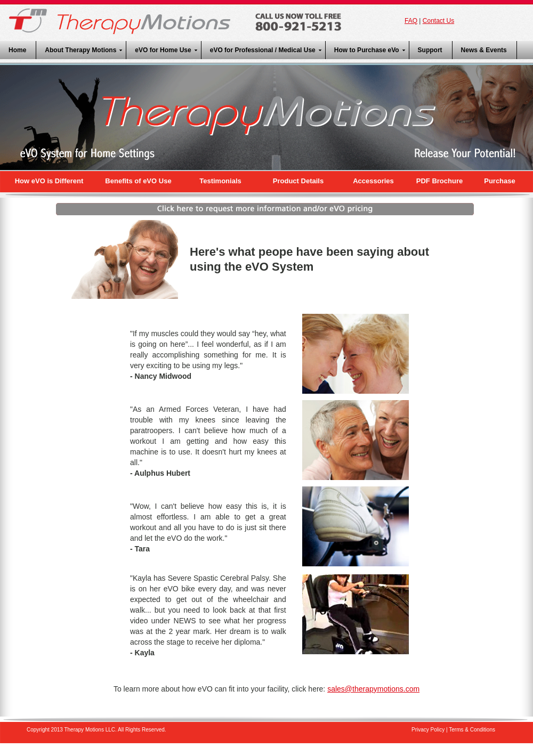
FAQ (411, 21)
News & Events (484, 50)
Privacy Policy (428, 730)
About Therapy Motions (80, 50)
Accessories (373, 181)
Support (430, 50)
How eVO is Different (49, 181)
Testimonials (220, 181)
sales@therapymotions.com (373, 689)
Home (17, 50)
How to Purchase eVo (367, 50)
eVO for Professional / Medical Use (263, 50)
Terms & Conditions (472, 730)
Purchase (500, 181)
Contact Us (438, 21)
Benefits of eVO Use (138, 181)
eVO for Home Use (163, 50)
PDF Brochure (439, 181)
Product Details (298, 181)
